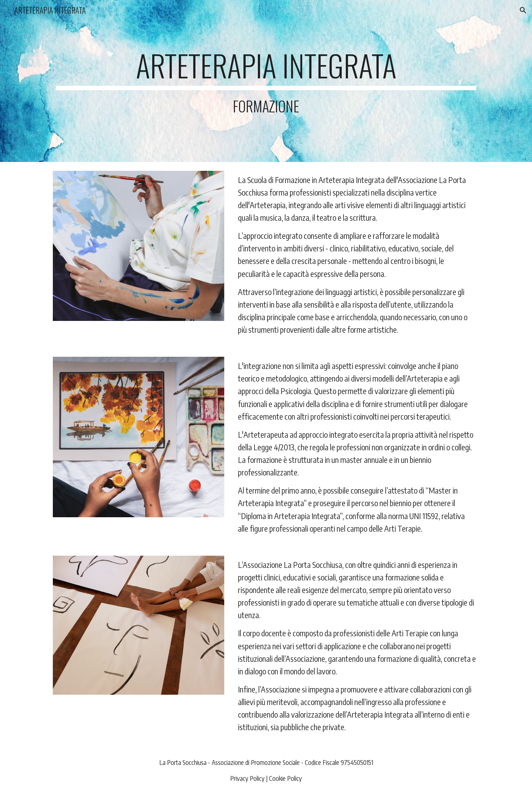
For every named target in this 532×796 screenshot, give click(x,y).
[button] (523, 10)
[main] (266, 81)
